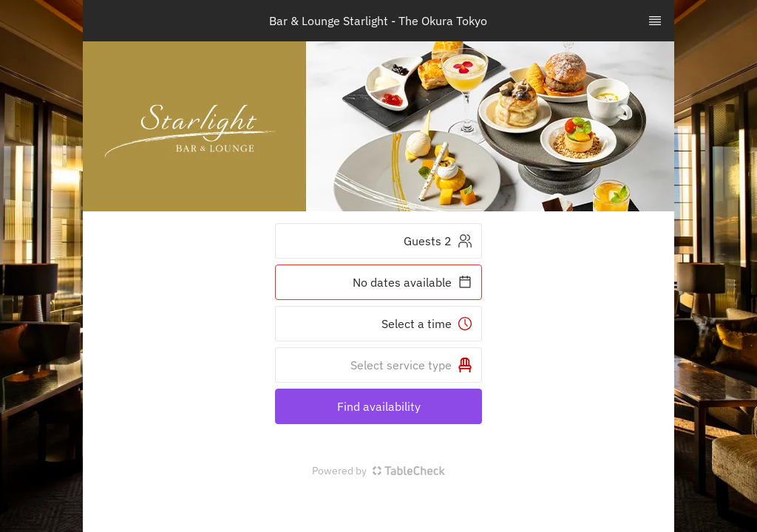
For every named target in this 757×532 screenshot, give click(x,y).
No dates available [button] (413, 282)
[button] (378, 365)
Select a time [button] (427, 324)
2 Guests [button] (438, 241)
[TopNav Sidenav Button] (655, 21)
